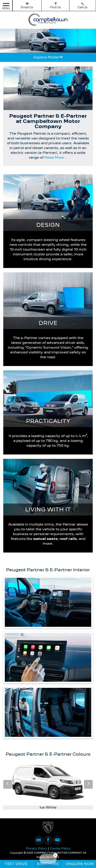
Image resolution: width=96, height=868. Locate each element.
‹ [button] (8, 784)
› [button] (88, 784)
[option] (48, 785)
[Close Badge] (55, 855)
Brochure (48, 864)
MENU (6, 6)
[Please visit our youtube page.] (57, 840)
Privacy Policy (36, 848)
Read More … (56, 157)
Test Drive (16, 864)
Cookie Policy (60, 848)
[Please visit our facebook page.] (48, 840)
